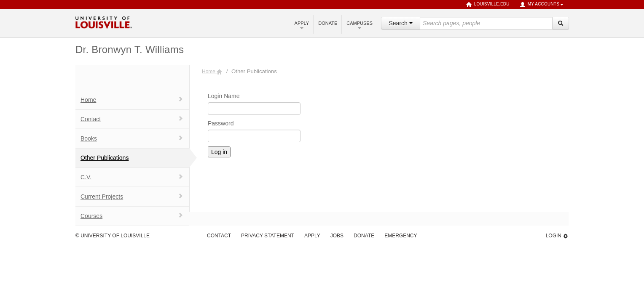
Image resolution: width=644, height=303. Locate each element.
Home (132, 100)
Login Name (224, 96)
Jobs (337, 236)
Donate (328, 23)
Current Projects (132, 196)
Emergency (401, 236)
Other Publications (105, 158)
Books (132, 138)
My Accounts (542, 5)
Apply (302, 25)
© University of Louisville (113, 236)
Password (221, 123)
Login (557, 236)
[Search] (561, 23)
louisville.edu (488, 5)
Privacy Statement (268, 236)
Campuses (360, 25)
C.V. (132, 177)
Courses (132, 216)
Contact (132, 119)
